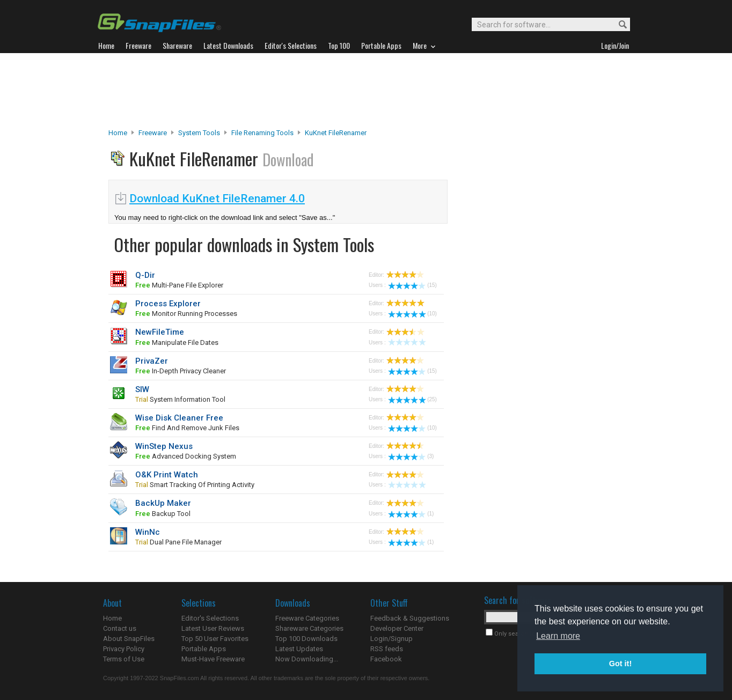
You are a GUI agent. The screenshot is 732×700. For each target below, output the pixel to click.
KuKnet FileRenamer (336, 133)
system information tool (180, 399)
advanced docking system (186, 456)
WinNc (148, 532)
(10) (412, 314)
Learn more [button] (558, 636)
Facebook (386, 659)
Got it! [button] (620, 664)
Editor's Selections (210, 618)
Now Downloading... (307, 659)
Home (118, 133)
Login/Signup (391, 639)
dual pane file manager (178, 542)
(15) (412, 285)
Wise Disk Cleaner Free (179, 418)
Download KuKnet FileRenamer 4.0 (217, 198)
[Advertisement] (366, 91)
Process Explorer (168, 304)
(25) (412, 399)
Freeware (153, 133)
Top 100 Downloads (306, 639)
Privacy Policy (124, 649)
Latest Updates (299, 649)
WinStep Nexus (164, 446)
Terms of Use (124, 659)
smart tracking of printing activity (195, 485)
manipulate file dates (177, 342)
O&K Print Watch (167, 475)
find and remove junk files (187, 428)
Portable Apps (204, 649)
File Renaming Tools (262, 133)
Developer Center (397, 628)
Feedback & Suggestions (410, 618)
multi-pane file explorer (179, 285)
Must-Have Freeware (213, 659)
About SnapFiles (129, 639)
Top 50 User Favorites (215, 639)
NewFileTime (160, 332)
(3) (411, 456)
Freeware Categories (307, 618)
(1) (411, 514)
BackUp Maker (163, 503)
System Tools (199, 133)
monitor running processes (186, 314)
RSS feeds (387, 649)
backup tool (163, 514)
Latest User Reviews (213, 628)
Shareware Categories (309, 628)
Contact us (120, 628)
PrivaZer (152, 361)
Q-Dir (145, 275)
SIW (142, 389)
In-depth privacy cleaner (181, 371)
